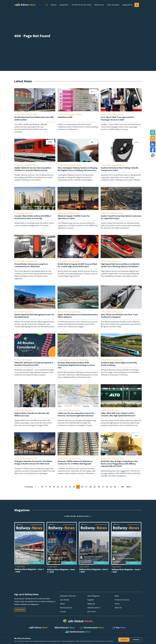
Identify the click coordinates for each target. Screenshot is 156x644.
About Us (118, 610)
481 (123, 489)
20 (58, 489)
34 (115, 489)
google (153, 155)
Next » (129, 489)
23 (70, 489)
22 (66, 489)
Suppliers (64, 5)
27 (86, 489)
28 (90, 489)
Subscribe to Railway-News (153, 132)
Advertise (99, 5)
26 (82, 489)
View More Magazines (77, 518)
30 (99, 489)
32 (107, 489)
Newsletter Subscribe (68, 598)
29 (95, 489)
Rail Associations (66, 610)
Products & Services (82, 5)
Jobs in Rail (91, 613)
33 (111, 489)
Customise (136, 640)
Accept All (124, 640)
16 (42, 489)
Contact (63, 613)
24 (74, 489)
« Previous (29, 489)
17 (46, 489)
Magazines (128, 5)
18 (50, 489)
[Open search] (47, 5)
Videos (62, 606)
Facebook (153, 150)
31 (103, 489)
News (54, 5)
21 (62, 489)
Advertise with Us (94, 610)
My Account (153, 138)
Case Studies (113, 5)
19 (54, 489)
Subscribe (20, 612)
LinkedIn (153, 144)
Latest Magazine (93, 598)
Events (117, 606)
